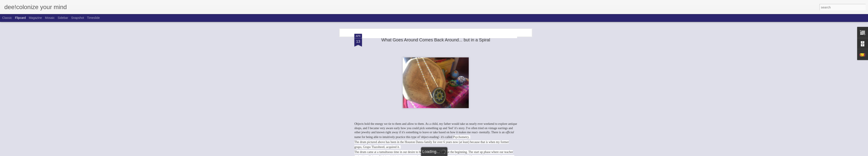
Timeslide (93, 18)
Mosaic (50, 18)
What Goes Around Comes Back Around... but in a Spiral (436, 40)
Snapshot (78, 18)
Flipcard (20, 18)
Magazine (35, 18)
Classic (7, 18)
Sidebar (63, 18)
